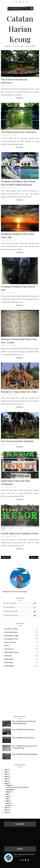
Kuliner (7, 646)
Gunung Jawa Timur (11, 639)
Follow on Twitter (20, 603)
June (8, 796)
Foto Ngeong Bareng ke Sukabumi (17, 441)
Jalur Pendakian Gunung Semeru (23, 738)
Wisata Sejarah (9, 666)
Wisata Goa (8, 656)
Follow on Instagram (20, 616)
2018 (6, 781)
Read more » (20, 98)
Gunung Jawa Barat (11, 632)
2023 (6, 770)
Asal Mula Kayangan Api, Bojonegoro (19, 132)
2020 (6, 777)
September (10, 790)
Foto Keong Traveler (11, 629)
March (8, 803)
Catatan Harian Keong (20, 29)
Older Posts (34, 557)
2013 (6, 812)
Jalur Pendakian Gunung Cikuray (23, 730)
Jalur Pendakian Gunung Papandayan (25, 754)
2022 (6, 772)
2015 (6, 808)
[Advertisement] (20, 691)
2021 (6, 774)
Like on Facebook (20, 607)
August (9, 792)
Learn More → (18, 856)
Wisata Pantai (9, 659)
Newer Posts (6, 557)
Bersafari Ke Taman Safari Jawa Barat (19, 392)
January (9, 805)
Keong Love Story (10, 642)
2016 (6, 783)
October (9, 785)
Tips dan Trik (9, 649)
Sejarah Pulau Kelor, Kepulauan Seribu (20, 533)
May (7, 799)
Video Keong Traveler (12, 652)
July (7, 794)
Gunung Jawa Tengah (11, 636)
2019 (6, 779)
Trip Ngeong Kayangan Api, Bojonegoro (17, 787)
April (8, 801)
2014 (6, 810)
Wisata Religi (9, 662)
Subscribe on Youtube (20, 611)
